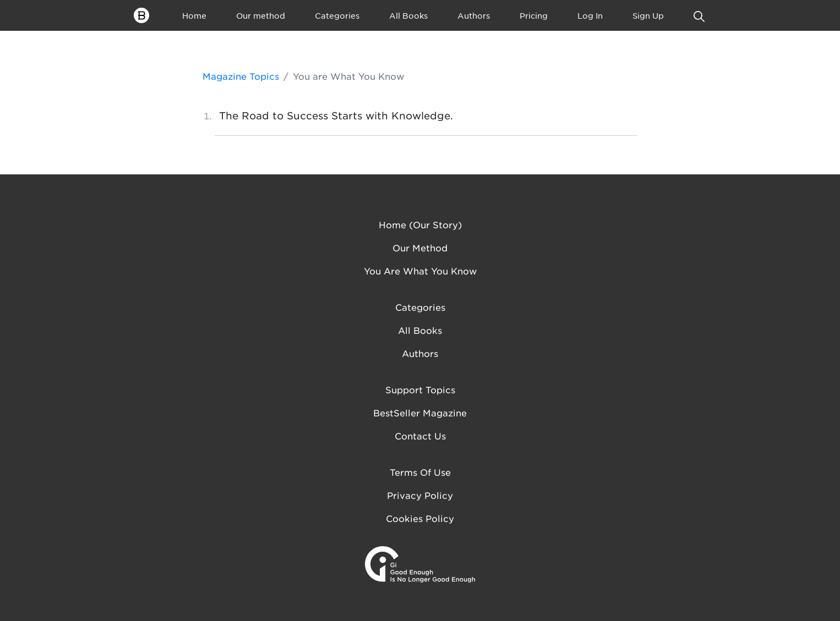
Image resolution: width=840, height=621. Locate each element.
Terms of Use (420, 472)
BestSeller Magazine (420, 413)
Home (194, 15)
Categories (337, 15)
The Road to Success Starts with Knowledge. (336, 116)
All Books (408, 15)
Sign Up (648, 15)
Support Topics (420, 389)
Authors (474, 15)
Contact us (420, 436)
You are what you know (420, 271)
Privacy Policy (420, 495)
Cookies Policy (420, 518)
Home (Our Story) (420, 224)
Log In (590, 15)
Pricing (534, 15)
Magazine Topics (241, 76)
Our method (261, 15)
